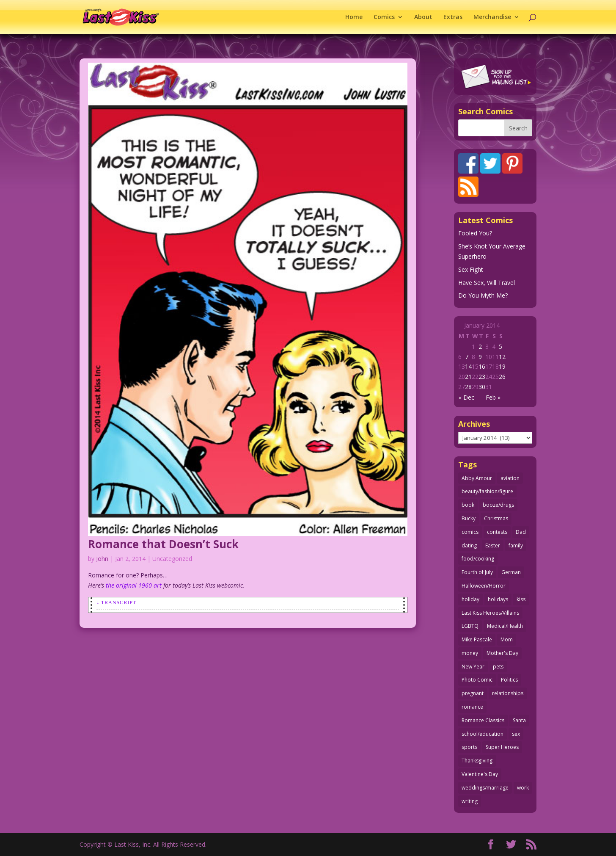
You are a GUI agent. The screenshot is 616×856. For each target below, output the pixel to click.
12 (502, 357)
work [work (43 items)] (523, 788)
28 (468, 387)
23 (482, 377)
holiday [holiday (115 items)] (470, 599)
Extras (453, 17)
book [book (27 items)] (468, 505)
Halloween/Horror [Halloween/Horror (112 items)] (484, 586)
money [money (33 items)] (470, 653)
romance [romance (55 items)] (472, 707)
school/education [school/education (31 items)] (483, 734)
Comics (384, 17)
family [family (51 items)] (516, 545)
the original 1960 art (134, 585)
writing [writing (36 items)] (470, 801)
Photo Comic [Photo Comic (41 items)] (477, 680)
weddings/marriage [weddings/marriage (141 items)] (485, 788)
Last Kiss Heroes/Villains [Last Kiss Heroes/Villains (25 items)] (490, 613)
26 (502, 377)
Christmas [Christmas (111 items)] (496, 518)
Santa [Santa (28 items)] (519, 720)
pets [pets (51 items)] (498, 667)
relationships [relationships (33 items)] (508, 693)
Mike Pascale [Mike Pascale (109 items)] (477, 639)
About (423, 17)
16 (482, 366)
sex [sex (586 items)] (516, 734)
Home (354, 17)
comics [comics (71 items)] (470, 532)
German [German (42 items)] (511, 572)
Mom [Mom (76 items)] (507, 639)
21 (468, 377)
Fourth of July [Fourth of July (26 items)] (477, 572)
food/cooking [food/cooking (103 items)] (478, 559)
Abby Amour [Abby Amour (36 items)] (477, 478)
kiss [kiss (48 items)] (521, 599)
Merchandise (492, 17)
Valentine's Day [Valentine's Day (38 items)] (480, 774)
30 (482, 387)
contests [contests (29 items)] (497, 532)
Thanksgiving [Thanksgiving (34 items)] (477, 761)
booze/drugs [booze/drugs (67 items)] (498, 505)
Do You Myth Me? (483, 295)
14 (468, 366)
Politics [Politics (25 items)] (509, 680)
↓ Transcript (116, 602)
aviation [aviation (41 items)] (510, 478)
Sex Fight (471, 269)
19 (502, 366)
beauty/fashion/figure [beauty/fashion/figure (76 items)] (487, 491)
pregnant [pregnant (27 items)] (473, 693)
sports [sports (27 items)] (469, 747)
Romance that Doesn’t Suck (163, 544)
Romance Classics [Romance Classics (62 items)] (483, 720)
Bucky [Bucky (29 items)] (469, 518)
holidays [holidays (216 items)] (498, 599)
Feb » (493, 397)
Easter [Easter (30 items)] (493, 545)
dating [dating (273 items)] (469, 545)
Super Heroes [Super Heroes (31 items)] (502, 747)
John (102, 559)
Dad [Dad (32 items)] (521, 532)
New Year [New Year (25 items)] (473, 667)
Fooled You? (475, 233)
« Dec (466, 397)
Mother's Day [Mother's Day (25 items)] (502, 653)
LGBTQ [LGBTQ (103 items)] (470, 626)
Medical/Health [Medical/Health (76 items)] (505, 626)
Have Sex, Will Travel (487, 283)
